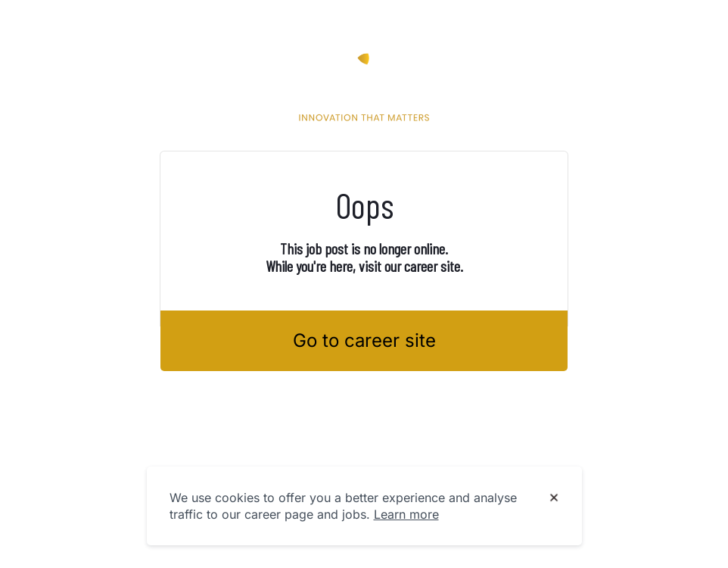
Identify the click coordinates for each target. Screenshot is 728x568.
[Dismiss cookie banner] (554, 498)
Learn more (406, 514)
